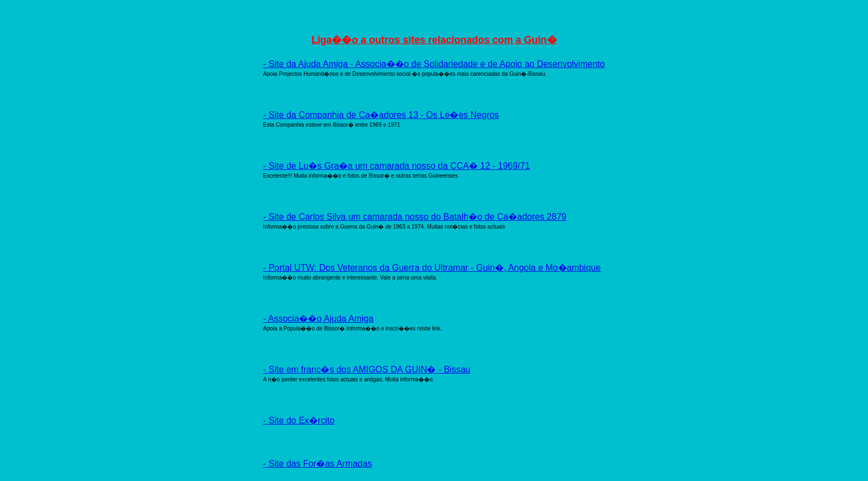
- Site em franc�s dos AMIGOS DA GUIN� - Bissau (366, 369)
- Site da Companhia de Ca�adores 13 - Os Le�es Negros (381, 115)
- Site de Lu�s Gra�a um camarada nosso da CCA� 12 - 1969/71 (396, 166)
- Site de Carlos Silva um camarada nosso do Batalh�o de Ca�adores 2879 (415, 217)
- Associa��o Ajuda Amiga (318, 319)
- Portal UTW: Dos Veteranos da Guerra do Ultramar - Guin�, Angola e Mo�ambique (432, 268)
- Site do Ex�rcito (299, 420)
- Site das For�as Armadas (317, 464)
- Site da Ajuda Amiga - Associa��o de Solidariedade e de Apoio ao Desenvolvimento (434, 64)
